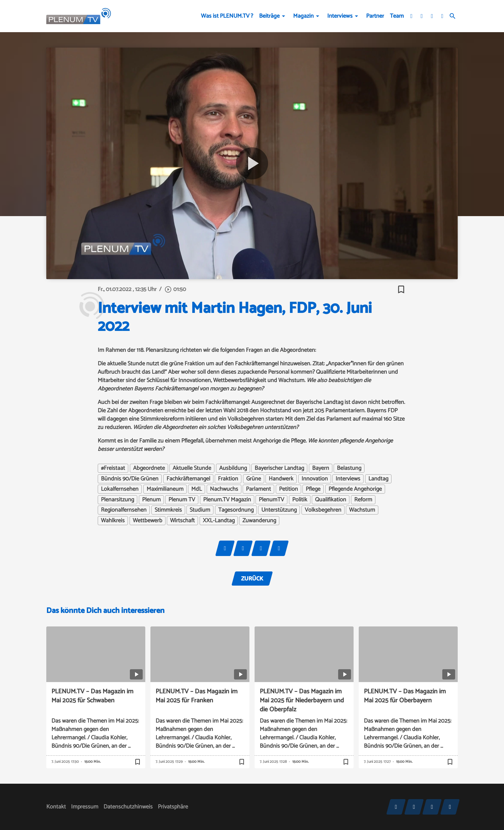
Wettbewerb (148, 521)
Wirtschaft (182, 521)
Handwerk (281, 479)
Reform (363, 500)
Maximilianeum (165, 489)
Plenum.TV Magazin (227, 500)
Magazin (303, 16)
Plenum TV (182, 500)
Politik (300, 500)
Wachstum (362, 510)
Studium (200, 510)
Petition (288, 489)
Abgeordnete (149, 468)
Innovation (315, 479)
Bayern (321, 468)
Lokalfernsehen (120, 489)
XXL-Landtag (219, 521)
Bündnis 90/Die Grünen (130, 479)
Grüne (254, 479)
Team (397, 16)
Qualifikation (331, 500)
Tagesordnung (236, 510)
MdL (197, 489)
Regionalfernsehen (124, 510)
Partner (375, 16)
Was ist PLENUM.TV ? (227, 16)
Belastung (349, 468)
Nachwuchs (224, 489)
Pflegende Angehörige (355, 489)
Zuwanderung (259, 521)
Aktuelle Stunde (192, 468)
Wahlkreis (113, 521)
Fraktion (228, 479)
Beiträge (269, 16)
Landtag (378, 479)
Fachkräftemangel (188, 479)
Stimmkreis (168, 510)
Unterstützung (279, 510)
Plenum (151, 500)
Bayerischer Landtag (279, 468)
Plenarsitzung (117, 500)
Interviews (340, 16)
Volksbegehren (323, 510)
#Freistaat (113, 468)
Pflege (313, 489)
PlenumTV (271, 500)
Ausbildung (233, 468)
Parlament (258, 489)
